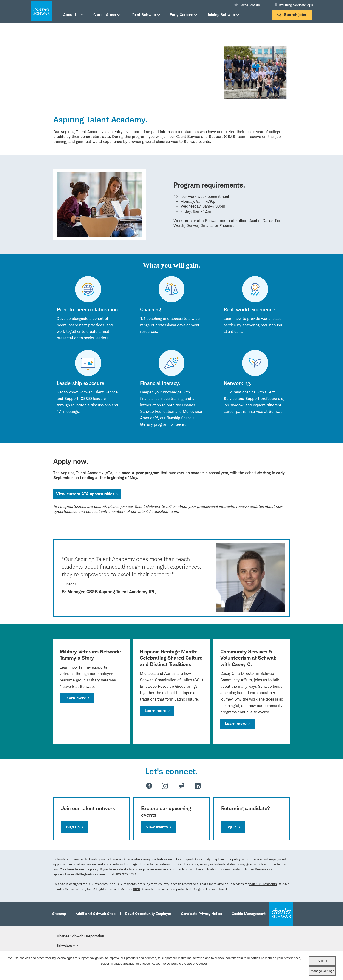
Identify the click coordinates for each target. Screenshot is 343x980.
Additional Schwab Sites (96, 914)
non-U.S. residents (263, 884)
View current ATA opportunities (88, 494)
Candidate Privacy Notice (202, 914)
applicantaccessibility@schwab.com (79, 874)
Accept (322, 961)
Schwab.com (66, 945)
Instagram (165, 786)
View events (157, 827)
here (71, 869)
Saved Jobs (250, 5)
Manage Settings (322, 971)
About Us (71, 15)
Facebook (149, 786)
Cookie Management (249, 914)
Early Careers (181, 15)
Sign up (73, 827)
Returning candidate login (296, 5)
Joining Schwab (221, 15)
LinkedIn (198, 786)
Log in (231, 827)
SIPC (137, 889)
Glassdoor (182, 786)
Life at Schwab (143, 15)
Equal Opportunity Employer (148, 914)
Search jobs (292, 15)
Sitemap (59, 914)
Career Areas (105, 15)
